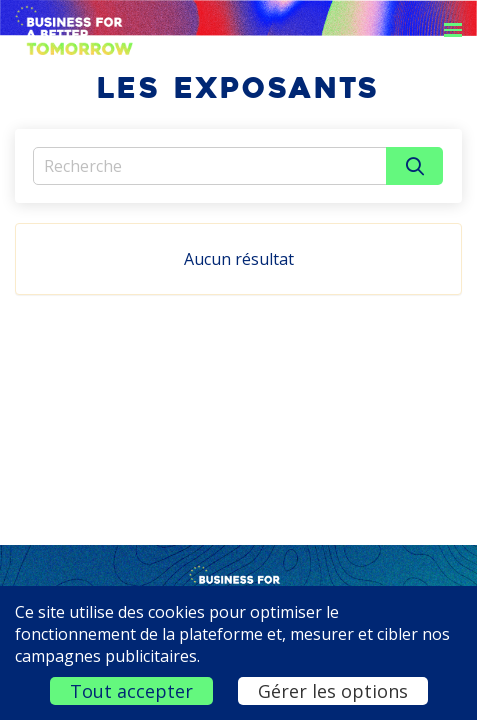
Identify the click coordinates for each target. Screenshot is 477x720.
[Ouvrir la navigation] (453, 30)
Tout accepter (131, 691)
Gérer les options (333, 691)
